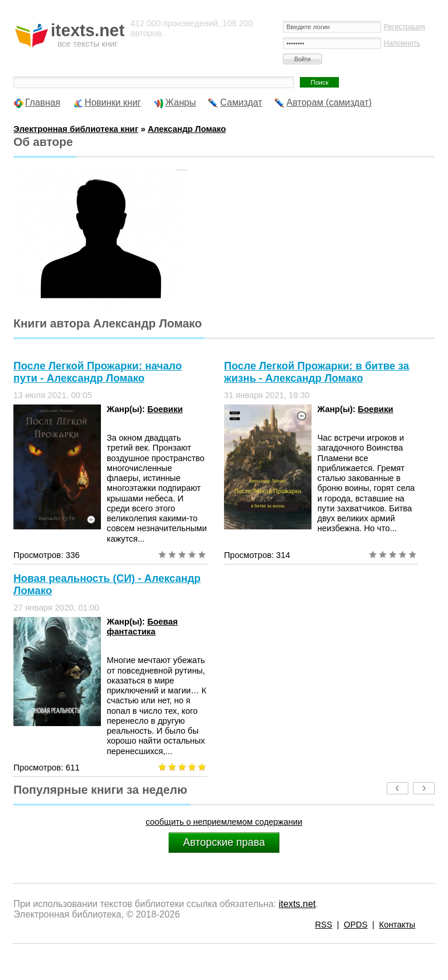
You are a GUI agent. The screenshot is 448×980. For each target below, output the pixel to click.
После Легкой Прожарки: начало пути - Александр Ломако (98, 372)
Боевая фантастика (142, 627)
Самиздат (241, 102)
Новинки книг (113, 102)
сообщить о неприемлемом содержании (224, 822)
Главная (43, 102)
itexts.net (297, 904)
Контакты (397, 925)
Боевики (165, 409)
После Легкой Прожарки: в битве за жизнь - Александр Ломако (316, 372)
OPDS (356, 925)
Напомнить (402, 43)
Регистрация (405, 27)
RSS (324, 925)
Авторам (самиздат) (329, 102)
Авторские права (224, 842)
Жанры (181, 102)
